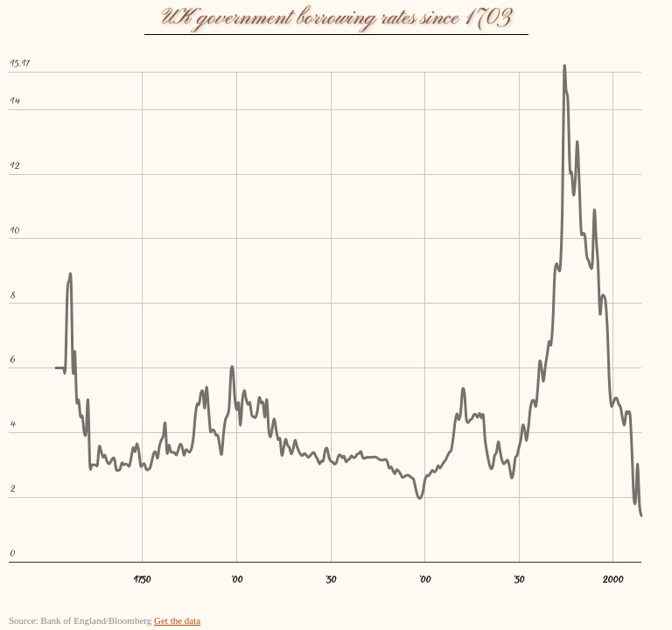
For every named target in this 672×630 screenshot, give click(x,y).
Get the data (177, 620)
